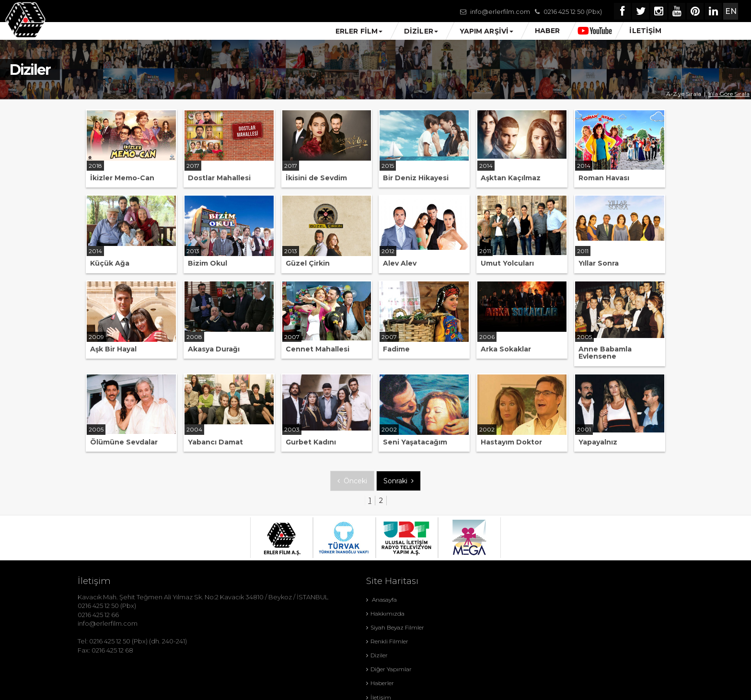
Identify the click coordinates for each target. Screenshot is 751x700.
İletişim (438, 641)
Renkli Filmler (447, 613)
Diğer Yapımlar (448, 627)
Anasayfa (343, 600)
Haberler (342, 641)
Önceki (352, 481)
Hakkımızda (445, 600)
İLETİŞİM (645, 31)
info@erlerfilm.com (499, 12)
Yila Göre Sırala (729, 94)
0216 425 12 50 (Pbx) (571, 12)
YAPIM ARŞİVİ (486, 31)
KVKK (435, 656)
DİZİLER (421, 31)
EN (729, 11)
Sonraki (399, 481)
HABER (548, 31)
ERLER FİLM (359, 31)
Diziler (339, 627)
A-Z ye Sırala (684, 94)
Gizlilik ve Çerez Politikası (364, 656)
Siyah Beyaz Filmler (357, 613)
